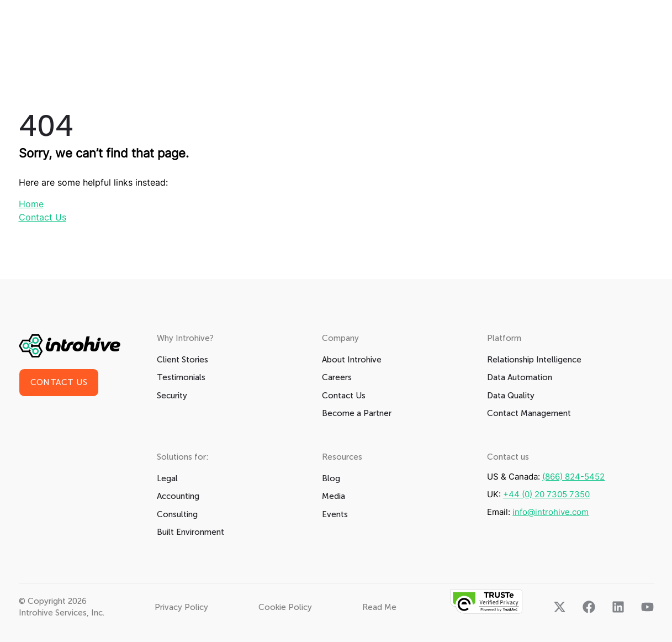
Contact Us (43, 217)
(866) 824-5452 (573, 477)
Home (31, 204)
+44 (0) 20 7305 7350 (546, 494)
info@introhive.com (551, 512)
